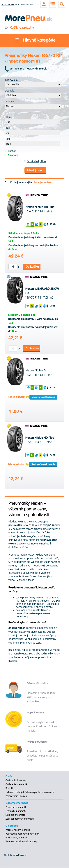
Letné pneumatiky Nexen (29, 598)
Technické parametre (16, 811)
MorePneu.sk (20, 856)
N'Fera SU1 (54, 601)
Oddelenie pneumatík (16, 785)
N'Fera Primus (33, 601)
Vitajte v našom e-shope (18, 830)
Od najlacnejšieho (43, 183)
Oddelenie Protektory (16, 781)
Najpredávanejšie (23, 183)
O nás (9, 777)
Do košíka (32, 267)
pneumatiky (49, 640)
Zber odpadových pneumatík (20, 819)
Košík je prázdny (19, 28)
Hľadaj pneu (35, 171)
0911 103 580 (8, 5)
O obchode (12, 826)
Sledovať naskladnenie (43, 397)
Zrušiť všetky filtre (34, 161)
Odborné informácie (17, 803)
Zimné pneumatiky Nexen (30, 604)
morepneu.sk (27, 555)
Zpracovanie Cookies (16, 796)
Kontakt (9, 789)
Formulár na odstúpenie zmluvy (21, 842)
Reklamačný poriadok (16, 838)
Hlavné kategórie (35, 40)
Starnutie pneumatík (15, 815)
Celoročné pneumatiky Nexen (32, 611)
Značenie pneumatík (16, 808)
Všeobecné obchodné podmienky (22, 834)
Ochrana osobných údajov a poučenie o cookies (30, 793)
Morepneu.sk (28, 15)
